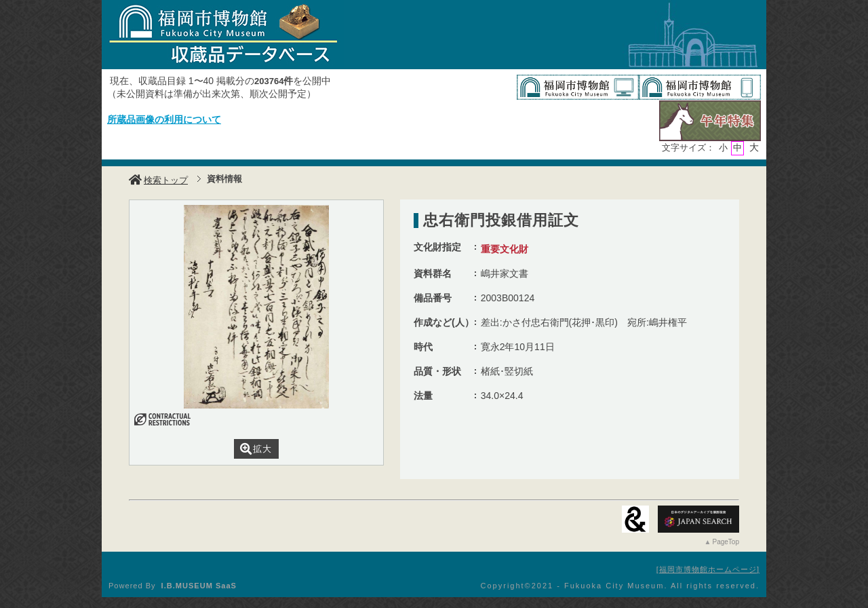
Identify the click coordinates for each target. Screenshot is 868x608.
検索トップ (158, 180)
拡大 (256, 449)
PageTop (726, 542)
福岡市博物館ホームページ (708, 569)
